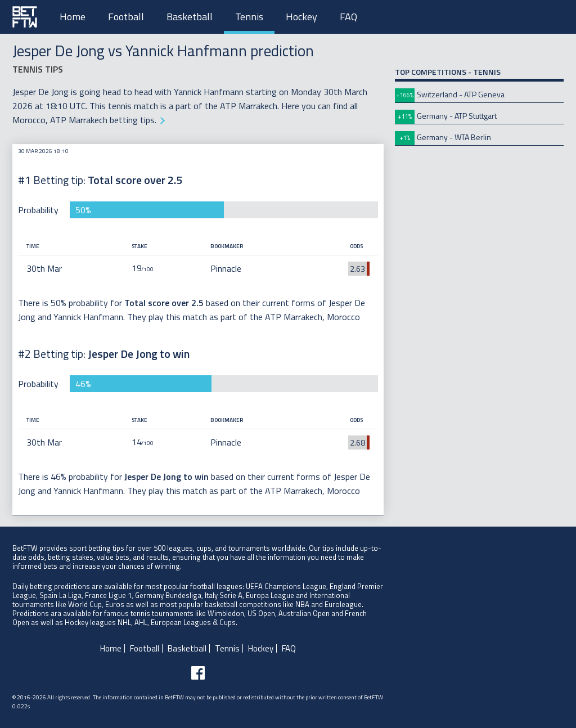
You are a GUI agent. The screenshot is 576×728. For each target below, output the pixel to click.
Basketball (190, 17)
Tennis (249, 17)
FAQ (348, 17)
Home (73, 17)
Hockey (301, 17)
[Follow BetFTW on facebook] (198, 673)
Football (126, 17)
